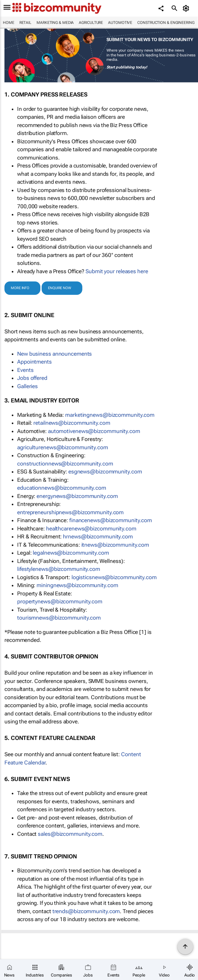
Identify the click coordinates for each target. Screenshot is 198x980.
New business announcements (55, 354)
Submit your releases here (117, 271)
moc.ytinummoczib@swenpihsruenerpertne (70, 512)
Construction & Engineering (166, 23)
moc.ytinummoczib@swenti (115, 545)
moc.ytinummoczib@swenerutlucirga (63, 447)
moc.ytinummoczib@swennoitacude (62, 488)
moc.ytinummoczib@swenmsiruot (59, 618)
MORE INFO (20, 288)
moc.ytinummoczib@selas (70, 834)
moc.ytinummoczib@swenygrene (77, 496)
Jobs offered (32, 378)
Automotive (120, 23)
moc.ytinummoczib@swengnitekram (110, 415)
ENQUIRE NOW (60, 288)
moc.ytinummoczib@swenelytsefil (59, 569)
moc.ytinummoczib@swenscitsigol (114, 577)
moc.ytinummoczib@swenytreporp (60, 601)
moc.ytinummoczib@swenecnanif (111, 520)
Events (25, 370)
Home (9, 23)
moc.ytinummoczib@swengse (105, 472)
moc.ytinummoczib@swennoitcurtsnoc (65, 464)
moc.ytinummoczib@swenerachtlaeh (91, 529)
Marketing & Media (55, 23)
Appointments (34, 362)
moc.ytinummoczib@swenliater (72, 423)
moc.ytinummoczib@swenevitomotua (94, 431)
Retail (25, 23)
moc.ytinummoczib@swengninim (77, 585)
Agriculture (91, 23)
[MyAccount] (187, 8)
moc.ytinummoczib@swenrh (98, 536)
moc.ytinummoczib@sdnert (86, 911)
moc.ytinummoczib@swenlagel (71, 553)
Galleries (27, 386)
